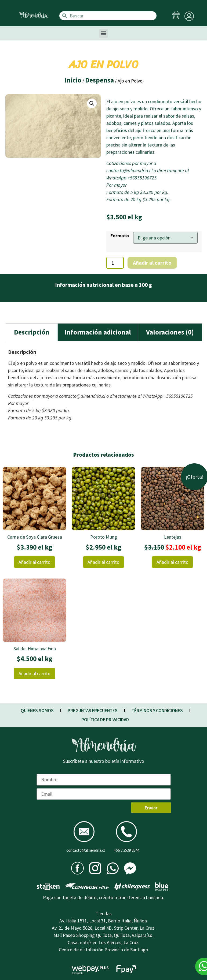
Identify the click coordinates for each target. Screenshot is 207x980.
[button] (103, 33)
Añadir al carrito (152, 263)
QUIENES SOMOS (37, 711)
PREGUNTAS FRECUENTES (93, 711)
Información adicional (98, 332)
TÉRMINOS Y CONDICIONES (157, 711)
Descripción (32, 332)
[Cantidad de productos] (115, 263)
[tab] (32, 332)
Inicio (73, 80)
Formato (120, 236)
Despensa (99, 80)
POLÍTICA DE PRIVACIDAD (105, 720)
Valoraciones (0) (170, 332)
